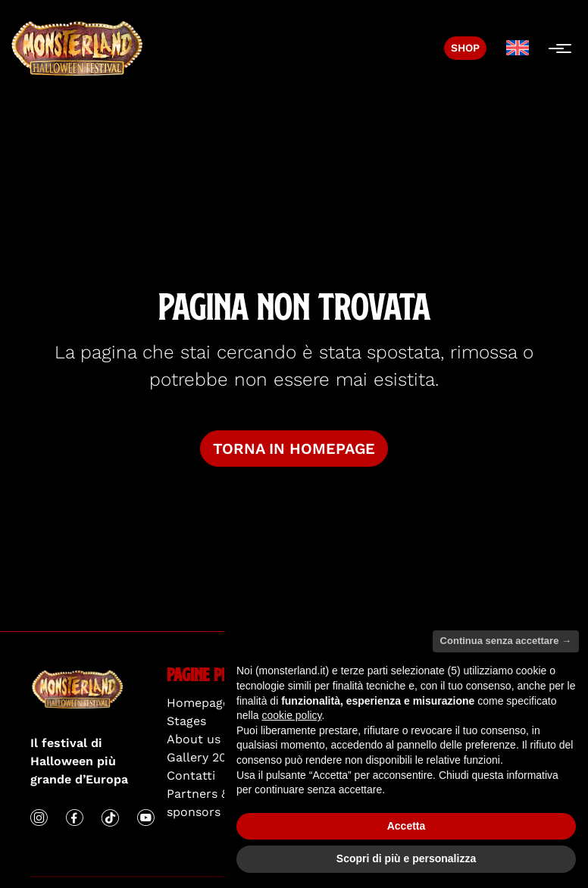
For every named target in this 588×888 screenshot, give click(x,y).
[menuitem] (518, 48)
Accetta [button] (407, 826)
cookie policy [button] (291, 715)
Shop (465, 48)
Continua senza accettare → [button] (506, 641)
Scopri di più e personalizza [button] (406, 858)
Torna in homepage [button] (294, 449)
